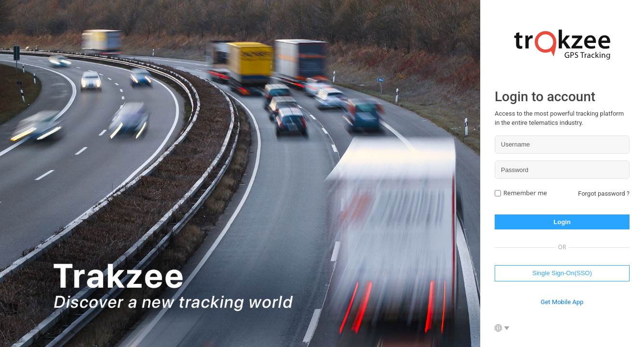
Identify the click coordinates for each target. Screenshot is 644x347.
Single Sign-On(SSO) (562, 273)
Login (562, 222)
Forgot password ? (604, 194)
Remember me (525, 193)
